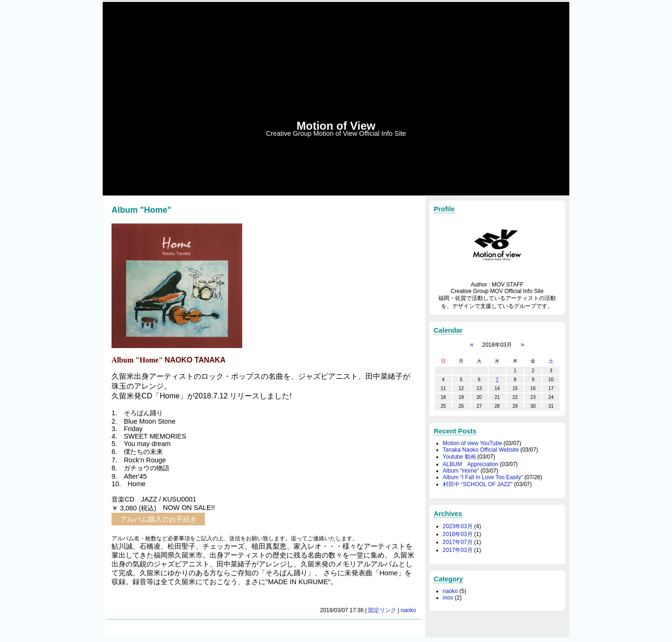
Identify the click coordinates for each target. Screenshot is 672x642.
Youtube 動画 (459, 457)
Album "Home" (461, 471)
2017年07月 (458, 542)
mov (448, 598)
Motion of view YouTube (472, 443)
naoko (409, 610)
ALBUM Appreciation (471, 464)
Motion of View (336, 126)
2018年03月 (458, 534)
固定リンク (382, 610)
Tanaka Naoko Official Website (481, 450)
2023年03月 (458, 526)
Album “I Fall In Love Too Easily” (483, 477)
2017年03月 (458, 550)
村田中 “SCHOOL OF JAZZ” (478, 484)
